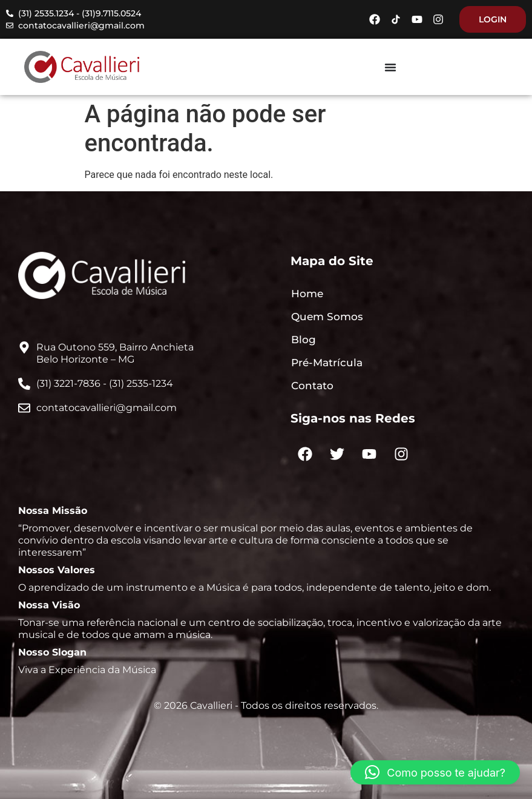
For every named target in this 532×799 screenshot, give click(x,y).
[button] (435, 772)
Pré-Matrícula (327, 363)
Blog (304, 340)
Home (307, 294)
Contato (312, 386)
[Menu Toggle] (390, 67)
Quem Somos (327, 317)
